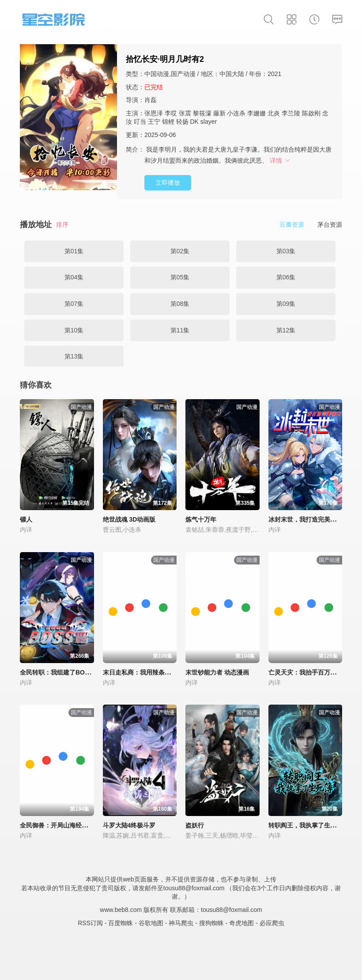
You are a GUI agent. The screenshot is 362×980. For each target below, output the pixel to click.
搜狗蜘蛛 (211, 923)
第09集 (286, 304)
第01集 (74, 251)
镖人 (26, 519)
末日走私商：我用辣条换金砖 (143, 672)
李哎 (171, 113)
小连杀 (236, 113)
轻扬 (182, 122)
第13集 (74, 356)
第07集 (74, 304)
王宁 (154, 122)
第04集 (74, 277)
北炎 (274, 113)
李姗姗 (256, 113)
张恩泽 (154, 113)
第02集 (180, 251)
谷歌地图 (151, 923)
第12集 (286, 330)
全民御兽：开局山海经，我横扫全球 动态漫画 (83, 825)
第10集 (74, 330)
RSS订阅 (90, 923)
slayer (209, 122)
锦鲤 (168, 122)
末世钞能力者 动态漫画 (217, 672)
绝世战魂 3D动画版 (129, 519)
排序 (62, 225)
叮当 (140, 122)
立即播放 (168, 183)
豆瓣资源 (292, 225)
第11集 (180, 330)
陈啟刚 (311, 113)
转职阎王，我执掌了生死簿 (305, 825)
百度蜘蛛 (121, 923)
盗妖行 (195, 825)
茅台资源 (330, 225)
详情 (280, 160)
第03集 (286, 251)
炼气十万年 (201, 519)
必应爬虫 (272, 923)
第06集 (286, 277)
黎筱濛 (202, 113)
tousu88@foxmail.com (232, 910)
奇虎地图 (241, 923)
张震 (185, 113)
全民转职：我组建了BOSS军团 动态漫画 (76, 672)
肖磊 (151, 100)
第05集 (180, 277)
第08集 (180, 304)
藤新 (219, 113)
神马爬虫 (181, 923)
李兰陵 (291, 113)
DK (194, 122)
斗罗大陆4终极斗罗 (129, 825)
